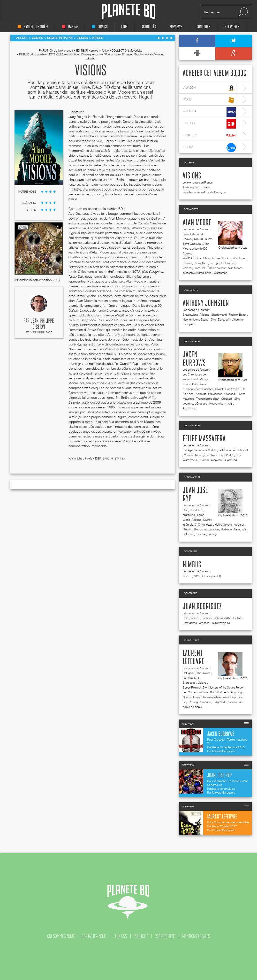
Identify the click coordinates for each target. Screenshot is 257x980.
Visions (192, 176)
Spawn (187, 263)
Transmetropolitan (208, 399)
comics (100, 27)
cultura (210, 112)
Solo (186, 618)
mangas (70, 27)
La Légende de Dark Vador (200, 450)
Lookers (207, 618)
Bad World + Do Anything (226, 692)
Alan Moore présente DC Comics (196, 249)
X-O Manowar (204, 524)
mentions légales (196, 936)
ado (32, 54)
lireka (210, 148)
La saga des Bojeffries (223, 263)
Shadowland (190, 315)
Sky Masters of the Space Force (223, 687)
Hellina (237, 618)
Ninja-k (187, 529)
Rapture (200, 534)
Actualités (149, 27)
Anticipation (71, 54)
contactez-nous (94, 936)
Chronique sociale (92, 54)
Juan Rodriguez (202, 607)
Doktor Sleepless (211, 460)
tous (124, 27)
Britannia (188, 534)
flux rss (120, 936)
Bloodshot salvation (206, 529)
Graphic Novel (143, 54)
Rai (185, 510)
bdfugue (210, 124)
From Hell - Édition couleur (210, 268)
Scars (186, 384)
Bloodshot (196, 510)
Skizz (208, 239)
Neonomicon (191, 319)
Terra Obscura (192, 244)
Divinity (212, 534)
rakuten (210, 136)
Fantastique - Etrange (118, 54)
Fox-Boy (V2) (191, 678)
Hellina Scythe (223, 524)
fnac (210, 100)
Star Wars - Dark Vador (219, 455)
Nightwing (189, 515)
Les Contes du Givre (195, 692)
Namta (187, 697)
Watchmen (239, 258)
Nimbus (192, 565)
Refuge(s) (189, 673)
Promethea (200, 263)
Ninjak (199, 455)
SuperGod (230, 460)
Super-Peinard (192, 687)
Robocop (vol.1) (211, 576)
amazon (210, 88)
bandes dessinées (33, 27)
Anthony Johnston (206, 303)
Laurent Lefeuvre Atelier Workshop (214, 697)
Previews (176, 27)
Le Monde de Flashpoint (233, 450)
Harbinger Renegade (233, 529)
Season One (208, 319)
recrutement (165, 936)
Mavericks (136, 50)
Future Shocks (221, 258)
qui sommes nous (61, 936)
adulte (41, 54)
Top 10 (198, 239)
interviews (231, 27)
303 (230, 403)
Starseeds (189, 683)
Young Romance (200, 702)
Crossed (202, 403)
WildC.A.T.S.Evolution (196, 258)
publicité (141, 936)
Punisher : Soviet (213, 389)
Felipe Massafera (204, 439)
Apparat (201, 394)
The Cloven (203, 673)
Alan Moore (197, 223)
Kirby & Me (219, 702)
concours (203, 27)
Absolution (189, 408)
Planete (129, 12)
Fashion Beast (238, 315)
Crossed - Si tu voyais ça (214, 623)
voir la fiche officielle (81, 458)
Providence (215, 394)
